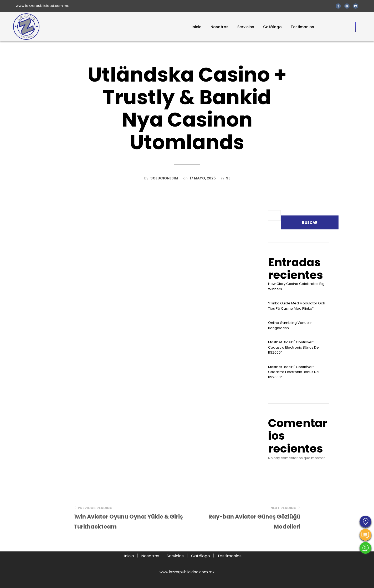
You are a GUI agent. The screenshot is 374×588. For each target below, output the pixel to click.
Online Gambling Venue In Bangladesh (290, 325)
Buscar (310, 223)
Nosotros (219, 27)
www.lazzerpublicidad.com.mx (42, 6)
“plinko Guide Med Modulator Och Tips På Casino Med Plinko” (297, 306)
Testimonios (302, 27)
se (228, 178)
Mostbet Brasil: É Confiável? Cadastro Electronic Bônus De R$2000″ (293, 347)
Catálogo (272, 27)
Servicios (246, 27)
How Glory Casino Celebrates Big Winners (296, 286)
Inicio (197, 27)
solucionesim (164, 178)
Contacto (337, 27)
